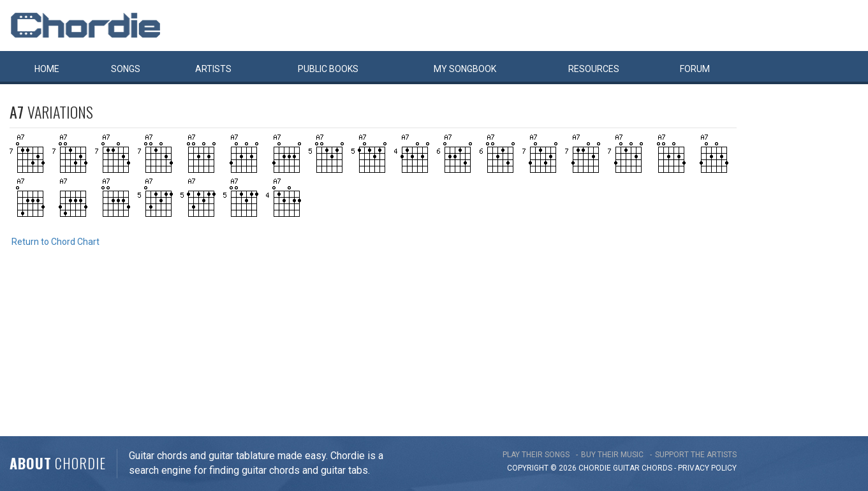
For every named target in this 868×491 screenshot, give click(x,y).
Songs (126, 69)
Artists (213, 69)
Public (328, 69)
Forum (695, 69)
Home (47, 69)
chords (657, 468)
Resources (594, 69)
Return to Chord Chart (55, 242)
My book (465, 69)
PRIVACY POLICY (707, 468)
